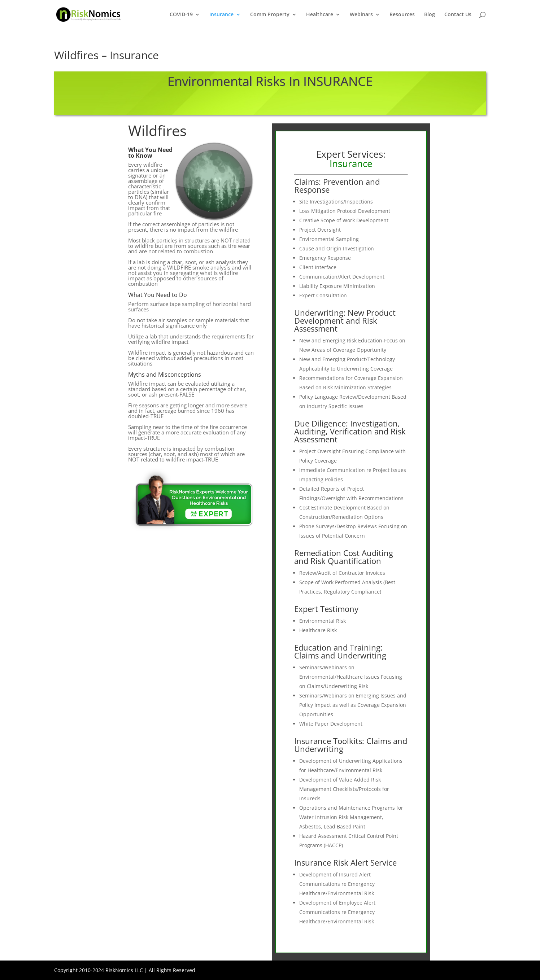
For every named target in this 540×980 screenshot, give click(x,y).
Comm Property (270, 15)
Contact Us (458, 15)
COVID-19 (181, 15)
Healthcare (320, 15)
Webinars (361, 15)
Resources (402, 15)
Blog (430, 15)
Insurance (221, 15)
